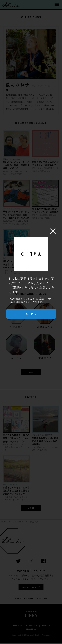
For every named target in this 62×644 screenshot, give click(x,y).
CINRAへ (31, 314)
